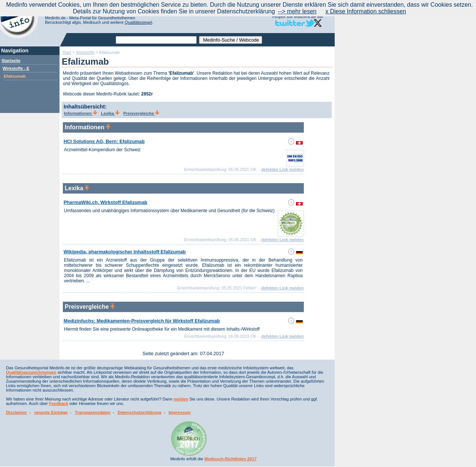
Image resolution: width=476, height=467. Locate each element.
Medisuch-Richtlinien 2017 (230, 459)
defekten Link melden (282, 169)
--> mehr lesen (297, 11)
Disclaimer (17, 412)
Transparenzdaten (93, 412)
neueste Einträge (51, 412)
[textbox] (156, 40)
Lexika (110, 113)
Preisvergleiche (141, 113)
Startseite (11, 61)
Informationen (81, 113)
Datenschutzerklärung (139, 412)
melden (181, 399)
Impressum (180, 412)
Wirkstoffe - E (16, 68)
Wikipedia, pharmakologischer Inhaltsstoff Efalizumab (125, 252)
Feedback (59, 403)
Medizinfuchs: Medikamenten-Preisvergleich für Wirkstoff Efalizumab (142, 321)
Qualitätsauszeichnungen (31, 372)
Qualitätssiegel (139, 22)
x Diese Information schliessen (366, 11)
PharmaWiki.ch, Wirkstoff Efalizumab (105, 202)
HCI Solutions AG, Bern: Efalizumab (104, 141)
